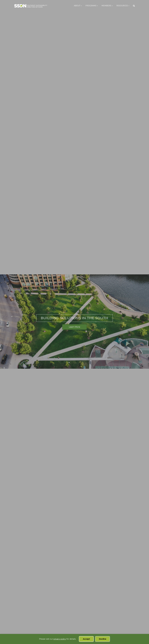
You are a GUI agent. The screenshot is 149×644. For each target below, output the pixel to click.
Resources (124, 6)
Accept (86, 639)
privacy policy (60, 639)
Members (109, 6)
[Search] (135, 6)
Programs (93, 6)
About (79, 6)
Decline (103, 639)
